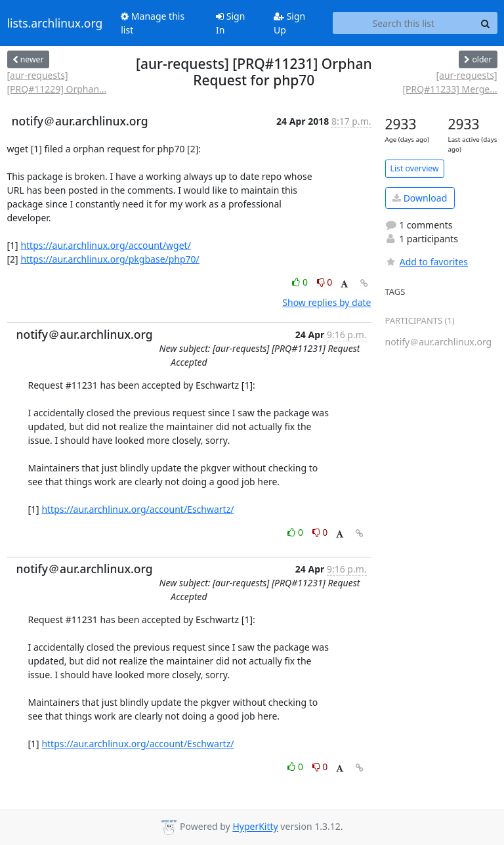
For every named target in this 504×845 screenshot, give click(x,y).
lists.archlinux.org (55, 23)
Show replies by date (326, 302)
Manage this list (153, 23)
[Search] (486, 23)
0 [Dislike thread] (325, 282)
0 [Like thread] (301, 282)
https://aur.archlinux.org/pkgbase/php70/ (110, 259)
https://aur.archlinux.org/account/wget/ (106, 245)
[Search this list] (403, 23)
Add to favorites (427, 262)
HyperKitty (255, 827)
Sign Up (289, 23)
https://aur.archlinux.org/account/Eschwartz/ (137, 509)
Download (420, 198)
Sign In (230, 23)
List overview (415, 168)
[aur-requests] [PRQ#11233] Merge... (450, 82)
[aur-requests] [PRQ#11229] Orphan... (57, 82)
